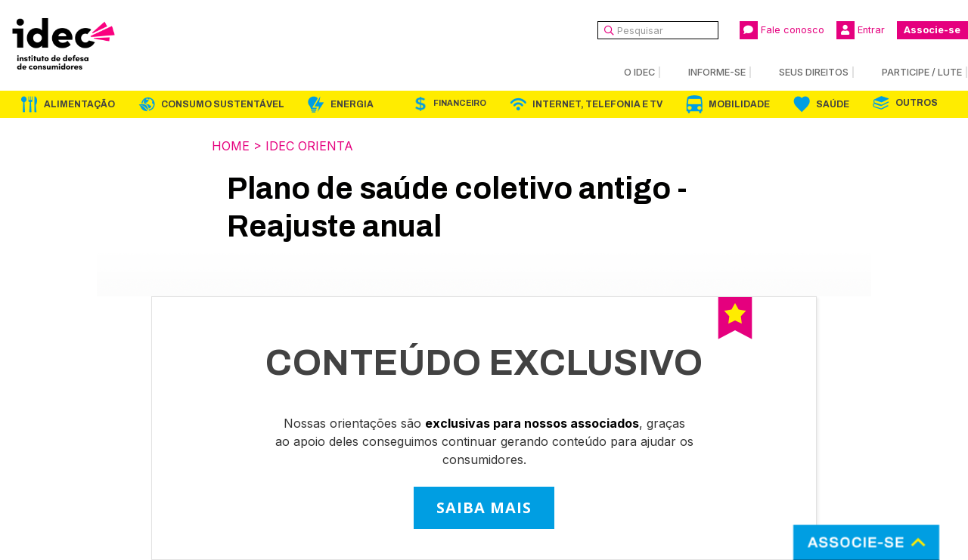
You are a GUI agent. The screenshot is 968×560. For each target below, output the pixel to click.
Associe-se (932, 30)
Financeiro (460, 103)
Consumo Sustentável (223, 104)
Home (231, 146)
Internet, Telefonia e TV (597, 104)
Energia (352, 104)
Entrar (861, 30)
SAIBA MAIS (484, 507)
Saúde (833, 104)
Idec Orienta (309, 146)
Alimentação (79, 104)
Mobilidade (739, 104)
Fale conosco (782, 30)
